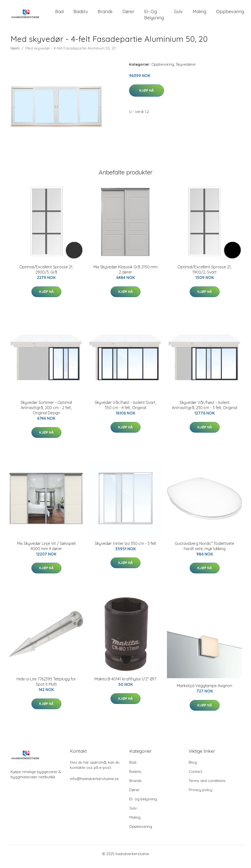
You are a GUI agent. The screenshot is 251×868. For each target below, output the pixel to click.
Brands (105, 14)
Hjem (15, 54)
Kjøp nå (147, 96)
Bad (59, 14)
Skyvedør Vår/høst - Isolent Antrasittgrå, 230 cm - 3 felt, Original (205, 411)
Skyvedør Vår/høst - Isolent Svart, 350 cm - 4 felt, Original (125, 411)
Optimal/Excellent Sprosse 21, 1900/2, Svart (205, 275)
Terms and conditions (207, 786)
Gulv (178, 14)
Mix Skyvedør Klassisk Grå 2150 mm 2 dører (125, 275)
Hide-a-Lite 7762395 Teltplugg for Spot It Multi (46, 687)
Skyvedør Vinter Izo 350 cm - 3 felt (125, 549)
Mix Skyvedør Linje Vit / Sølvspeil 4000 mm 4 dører (46, 551)
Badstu (81, 14)
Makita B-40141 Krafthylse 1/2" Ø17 (125, 684)
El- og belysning (154, 17)
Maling (199, 14)
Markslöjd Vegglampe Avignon (205, 691)
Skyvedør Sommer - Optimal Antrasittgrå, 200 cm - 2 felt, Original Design (46, 413)
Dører (128, 14)
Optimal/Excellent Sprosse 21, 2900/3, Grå (46, 275)
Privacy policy (201, 796)
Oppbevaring (230, 14)
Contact (195, 777)
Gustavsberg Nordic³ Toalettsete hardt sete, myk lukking (205, 551)
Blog (193, 768)
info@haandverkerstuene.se (94, 784)
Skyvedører (186, 70)
